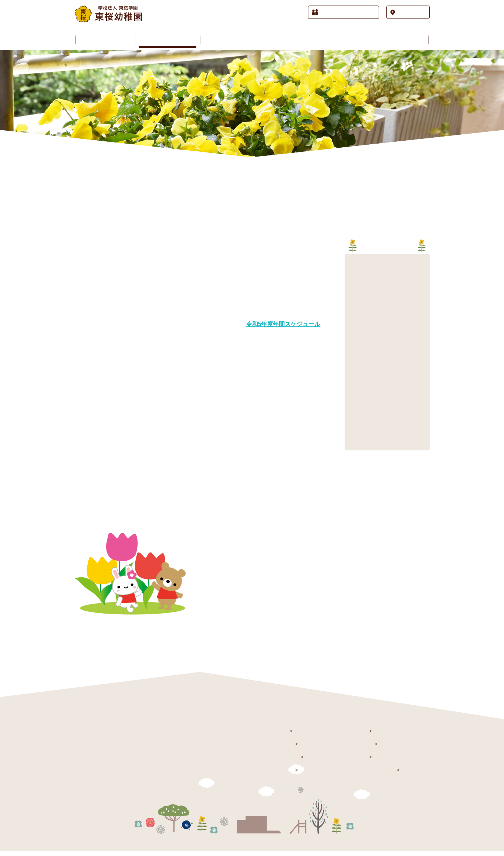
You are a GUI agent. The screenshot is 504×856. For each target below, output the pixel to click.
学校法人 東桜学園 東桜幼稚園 (122, 736)
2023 (354, 286)
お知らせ (282, 748)
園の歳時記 (358, 748)
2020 (354, 319)
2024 (354, 274)
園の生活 (356, 735)
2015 (354, 374)
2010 (354, 430)
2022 (354, 297)
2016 (354, 363)
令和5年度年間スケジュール (283, 324)
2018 (354, 341)
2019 (354, 330)
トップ (279, 735)
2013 (354, 397)
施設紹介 (282, 774)
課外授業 (356, 761)
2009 (354, 441)
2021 (354, 308)
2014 (354, 385)
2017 (354, 352)
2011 (354, 419)
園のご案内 (285, 761)
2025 (354, 263)
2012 (354, 408)
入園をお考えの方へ (370, 774)
